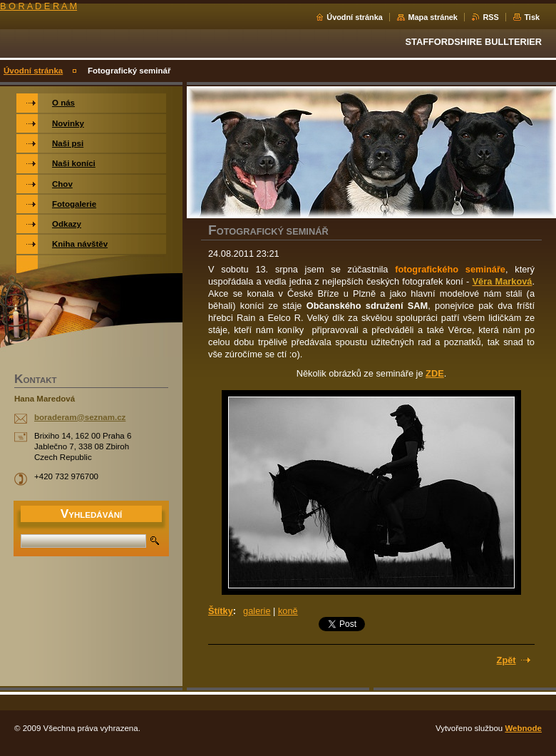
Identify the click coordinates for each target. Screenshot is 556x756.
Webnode (523, 728)
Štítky (221, 611)
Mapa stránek (433, 17)
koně (288, 611)
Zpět (506, 660)
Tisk (532, 17)
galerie (257, 611)
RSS (490, 17)
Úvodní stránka (355, 17)
